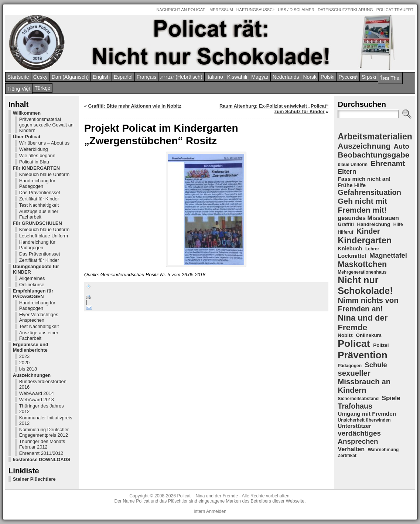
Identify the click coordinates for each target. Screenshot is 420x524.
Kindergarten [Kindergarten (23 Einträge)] (365, 240)
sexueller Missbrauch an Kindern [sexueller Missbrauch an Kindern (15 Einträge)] (364, 382)
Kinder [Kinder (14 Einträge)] (368, 231)
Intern (199, 511)
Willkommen (27, 113)
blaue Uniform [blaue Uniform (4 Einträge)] (353, 165)
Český (40, 77)
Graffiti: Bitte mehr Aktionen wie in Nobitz (135, 106)
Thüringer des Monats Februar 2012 (42, 444)
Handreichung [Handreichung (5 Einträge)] (374, 224)
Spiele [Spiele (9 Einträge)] (391, 398)
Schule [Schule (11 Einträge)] (376, 365)
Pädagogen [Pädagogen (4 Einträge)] (350, 366)
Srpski (369, 77)
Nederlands (286, 77)
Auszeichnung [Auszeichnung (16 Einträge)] (364, 146)
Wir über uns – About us (45, 143)
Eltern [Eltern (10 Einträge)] (347, 172)
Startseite (18, 77)
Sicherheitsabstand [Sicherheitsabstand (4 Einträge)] (358, 399)
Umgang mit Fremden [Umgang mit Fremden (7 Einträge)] (367, 414)
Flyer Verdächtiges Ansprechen (39, 317)
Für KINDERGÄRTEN (36, 168)
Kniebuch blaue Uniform (45, 174)
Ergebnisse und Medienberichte (31, 347)
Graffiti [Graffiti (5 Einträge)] (346, 224)
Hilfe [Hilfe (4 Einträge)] (398, 224)
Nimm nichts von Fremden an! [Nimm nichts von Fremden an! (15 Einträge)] (368, 305)
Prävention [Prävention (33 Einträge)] (362, 355)
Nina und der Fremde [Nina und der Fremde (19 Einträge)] (363, 323)
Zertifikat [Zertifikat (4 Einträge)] (347, 456)
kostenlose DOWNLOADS (42, 459)
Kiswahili (237, 77)
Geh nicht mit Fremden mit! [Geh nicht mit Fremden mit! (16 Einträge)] (362, 205)
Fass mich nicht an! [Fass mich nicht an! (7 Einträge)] (364, 179)
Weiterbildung (34, 149)
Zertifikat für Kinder (39, 199)
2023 (24, 356)
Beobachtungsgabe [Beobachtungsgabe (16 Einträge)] (373, 155)
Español (123, 77)
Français (147, 77)
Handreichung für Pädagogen (37, 183)
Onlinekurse (32, 285)
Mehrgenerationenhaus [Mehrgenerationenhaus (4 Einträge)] (362, 272)
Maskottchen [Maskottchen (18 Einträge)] (362, 264)
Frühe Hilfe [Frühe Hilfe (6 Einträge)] (352, 185)
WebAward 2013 (37, 400)
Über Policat (27, 137)
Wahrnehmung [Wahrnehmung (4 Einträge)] (383, 450)
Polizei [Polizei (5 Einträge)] (381, 345)
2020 (24, 363)
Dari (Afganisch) (70, 77)
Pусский (348, 77)
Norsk (310, 77)
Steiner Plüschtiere (34, 479)
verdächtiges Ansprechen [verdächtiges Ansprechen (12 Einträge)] (359, 437)
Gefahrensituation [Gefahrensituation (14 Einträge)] (369, 192)
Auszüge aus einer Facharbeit (39, 214)
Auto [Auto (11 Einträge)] (402, 146)
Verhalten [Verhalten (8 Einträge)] (351, 449)
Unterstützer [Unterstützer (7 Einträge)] (354, 426)
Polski (327, 77)
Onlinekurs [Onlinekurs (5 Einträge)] (369, 335)
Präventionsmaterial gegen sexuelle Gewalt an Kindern (46, 125)
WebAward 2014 (37, 393)
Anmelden (216, 511)
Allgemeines (32, 278)
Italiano (215, 77)
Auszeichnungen (32, 375)
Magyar (260, 77)
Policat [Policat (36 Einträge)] (354, 344)
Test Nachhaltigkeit (39, 205)
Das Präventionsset (40, 192)
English (101, 77)
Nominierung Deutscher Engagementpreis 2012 (44, 432)
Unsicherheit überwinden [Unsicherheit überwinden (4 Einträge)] (364, 420)
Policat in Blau (34, 162)
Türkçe (42, 88)
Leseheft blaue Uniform (44, 236)
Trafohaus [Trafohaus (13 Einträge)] (355, 406)
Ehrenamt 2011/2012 (41, 453)
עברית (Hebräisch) (181, 77)
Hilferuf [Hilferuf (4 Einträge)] (345, 232)
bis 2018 (28, 369)
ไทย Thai (390, 78)
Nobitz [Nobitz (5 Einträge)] (345, 335)
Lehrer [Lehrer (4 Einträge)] (372, 249)
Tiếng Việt (19, 89)
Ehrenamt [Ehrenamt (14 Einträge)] (388, 163)
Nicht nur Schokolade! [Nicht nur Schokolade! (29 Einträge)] (365, 285)
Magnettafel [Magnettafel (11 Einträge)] (388, 255)
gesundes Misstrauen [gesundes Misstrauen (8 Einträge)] (368, 218)
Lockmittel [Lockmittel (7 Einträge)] (352, 256)
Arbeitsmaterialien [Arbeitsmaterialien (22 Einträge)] (375, 136)
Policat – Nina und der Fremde (207, 496)
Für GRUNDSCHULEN (37, 223)
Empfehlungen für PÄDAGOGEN (33, 294)
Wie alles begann (37, 155)
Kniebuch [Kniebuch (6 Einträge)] (350, 249)
